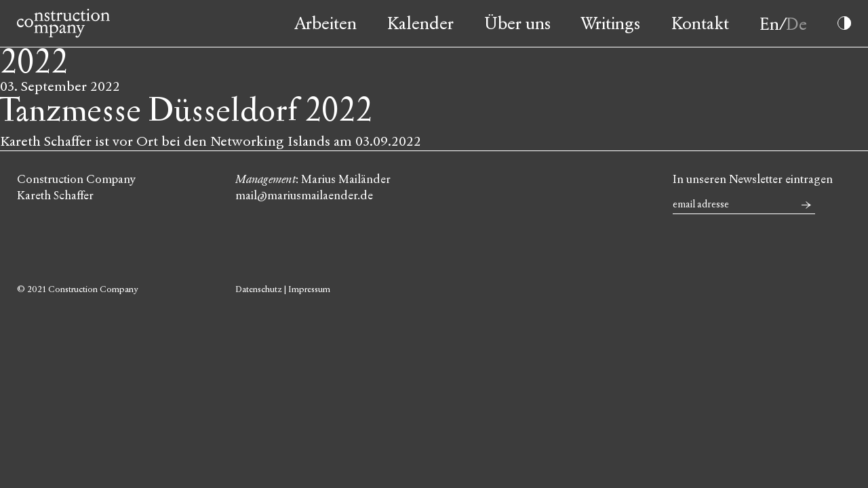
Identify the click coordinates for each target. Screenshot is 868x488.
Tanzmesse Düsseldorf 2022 (186, 111)
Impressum (309, 289)
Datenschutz (259, 289)
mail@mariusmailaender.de (304, 196)
